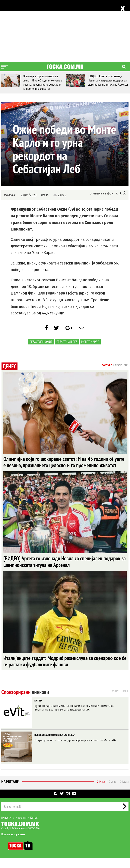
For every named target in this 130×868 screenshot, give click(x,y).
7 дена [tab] (113, 791)
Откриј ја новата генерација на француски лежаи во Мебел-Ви (75, 750)
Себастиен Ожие (41, 343)
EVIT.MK (38, 710)
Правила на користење (13, 844)
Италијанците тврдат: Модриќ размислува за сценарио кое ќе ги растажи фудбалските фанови (64, 671)
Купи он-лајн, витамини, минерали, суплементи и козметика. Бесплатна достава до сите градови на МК (74, 717)
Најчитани (10, 791)
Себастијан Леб (67, 343)
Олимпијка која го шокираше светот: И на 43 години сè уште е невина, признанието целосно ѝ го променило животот (43, 82)
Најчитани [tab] (122, 365)
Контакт (34, 827)
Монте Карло (90, 343)
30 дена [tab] (124, 791)
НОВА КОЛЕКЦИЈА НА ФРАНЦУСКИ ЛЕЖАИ (55, 745)
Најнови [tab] (107, 365)
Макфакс (10, 195)
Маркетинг (21, 827)
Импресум (7, 827)
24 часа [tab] (101, 791)
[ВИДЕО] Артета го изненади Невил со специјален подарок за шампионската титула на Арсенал (108, 80)
